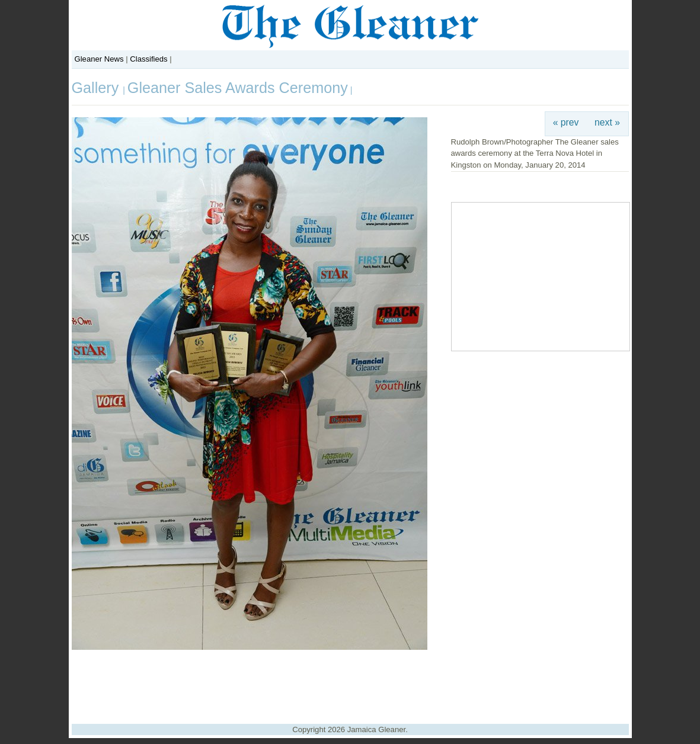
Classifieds (148, 59)
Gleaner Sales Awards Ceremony (238, 88)
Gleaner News (99, 59)
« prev (566, 122)
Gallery (98, 88)
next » (607, 122)
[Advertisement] (350, 682)
